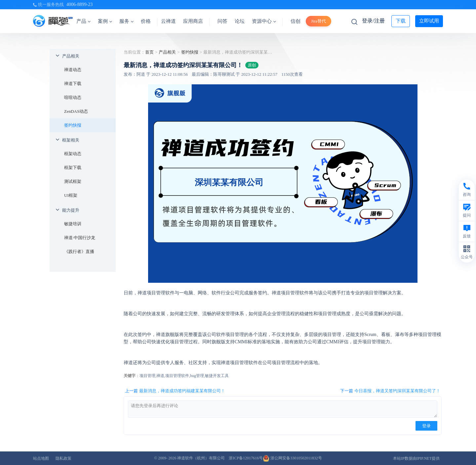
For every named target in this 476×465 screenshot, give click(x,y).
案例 (105, 21)
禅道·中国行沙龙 (80, 238)
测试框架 (73, 181)
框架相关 (71, 140)
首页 (149, 52)
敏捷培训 (73, 224)
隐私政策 (63, 458)
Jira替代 (318, 21)
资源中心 (264, 21)
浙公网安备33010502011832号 (292, 458)
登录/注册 (373, 21)
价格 (146, 21)
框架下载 (73, 168)
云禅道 (168, 21)
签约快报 (73, 125)
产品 (83, 21)
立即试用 (429, 21)
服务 (126, 21)
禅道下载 (73, 84)
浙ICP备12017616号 (246, 458)
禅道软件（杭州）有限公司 (201, 458)
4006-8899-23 (79, 4)
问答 (222, 21)
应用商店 (193, 21)
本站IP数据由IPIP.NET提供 (416, 458)
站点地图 (41, 458)
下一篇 (390, 391)
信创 (296, 21)
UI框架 (71, 195)
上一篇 (175, 391)
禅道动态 (73, 70)
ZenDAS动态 (76, 111)
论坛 (240, 21)
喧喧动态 (73, 97)
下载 (401, 21)
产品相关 (71, 56)
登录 (426, 426)
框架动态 (73, 154)
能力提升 (71, 210)
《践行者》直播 (79, 252)
